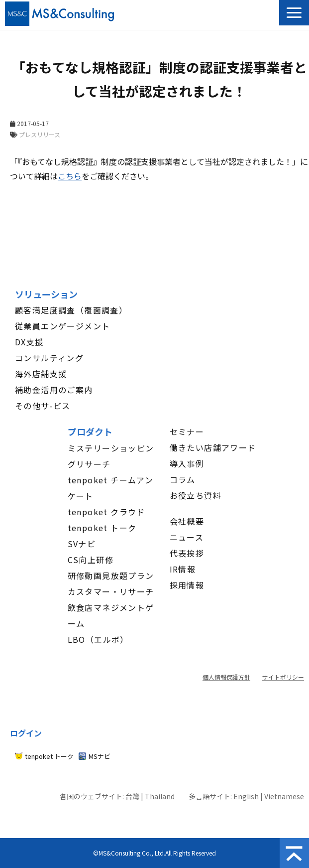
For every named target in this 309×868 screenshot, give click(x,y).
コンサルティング (49, 358)
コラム (183, 479)
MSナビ (100, 756)
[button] (294, 13)
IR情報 (183, 569)
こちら (70, 176)
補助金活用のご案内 (54, 390)
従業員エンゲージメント (62, 326)
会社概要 (187, 521)
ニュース (187, 537)
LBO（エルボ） (98, 639)
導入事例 (187, 463)
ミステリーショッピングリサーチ (111, 456)
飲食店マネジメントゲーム (111, 615)
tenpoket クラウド (106, 512)
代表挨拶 (187, 553)
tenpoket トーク (102, 528)
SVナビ (82, 544)
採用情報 (187, 585)
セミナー (187, 432)
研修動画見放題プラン (111, 576)
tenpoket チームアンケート (111, 488)
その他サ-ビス (43, 406)
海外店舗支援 (41, 374)
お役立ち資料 (196, 495)
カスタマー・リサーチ (111, 591)
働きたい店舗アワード (213, 447)
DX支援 (29, 342)
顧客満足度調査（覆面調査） (71, 310)
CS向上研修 (91, 560)
